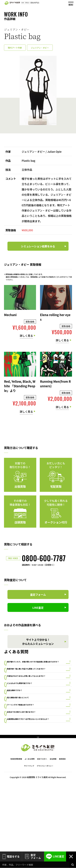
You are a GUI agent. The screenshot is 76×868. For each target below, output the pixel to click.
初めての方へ (42, 825)
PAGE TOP (38, 801)
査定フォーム (33, 857)
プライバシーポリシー (45, 832)
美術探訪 (62, 825)
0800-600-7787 (44, 558)
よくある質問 (30, 825)
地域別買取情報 (16, 825)
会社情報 (53, 825)
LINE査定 (55, 857)
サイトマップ (29, 832)
